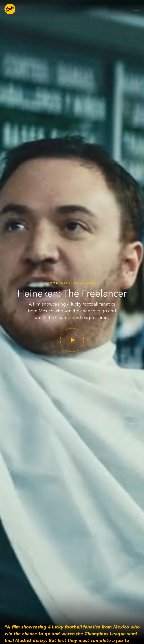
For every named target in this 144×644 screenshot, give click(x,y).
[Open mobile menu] (137, 9)
